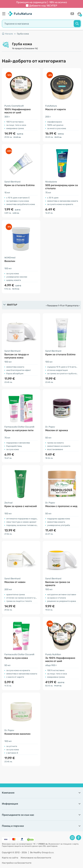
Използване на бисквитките (36, 858)
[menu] (5, 14)
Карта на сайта (10, 858)
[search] (41, 24)
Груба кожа (23, 34)
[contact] (72, 14)
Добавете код (43, 6)
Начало (7, 34)
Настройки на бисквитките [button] (17, 863)
